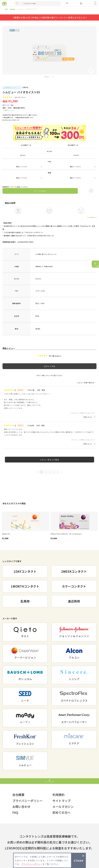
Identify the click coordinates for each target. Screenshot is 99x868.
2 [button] (52, 77)
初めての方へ (62, 813)
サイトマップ (62, 801)
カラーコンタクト (74, 586)
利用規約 (59, 795)
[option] (26, 526)
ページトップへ (50, 782)
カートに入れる (40, 191)
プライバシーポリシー (27, 801)
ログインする (49, 366)
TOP (6, 9)
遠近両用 (74, 601)
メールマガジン (63, 807)
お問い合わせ (21, 807)
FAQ (15, 813)
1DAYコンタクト (25, 571)
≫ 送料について (8, 110)
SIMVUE (13, 9)
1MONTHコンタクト (25, 586)
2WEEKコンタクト (74, 571)
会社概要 (18, 795)
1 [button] (47, 77)
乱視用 (25, 601)
